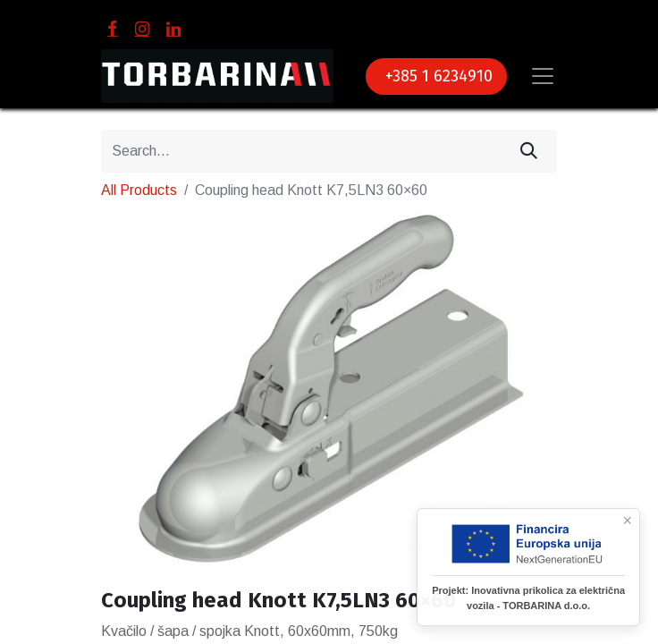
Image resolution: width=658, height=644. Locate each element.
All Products (139, 190)
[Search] (529, 151)
